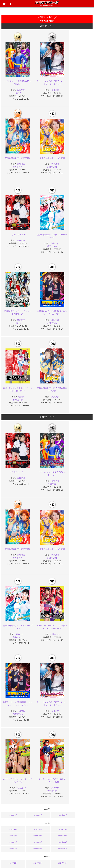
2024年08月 (12, 710)
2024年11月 (35, 703)
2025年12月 (12, 676)
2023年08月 (12, 737)
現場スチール (23, 855)
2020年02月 (59, 825)
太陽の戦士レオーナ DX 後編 (78, 77)
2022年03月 (35, 770)
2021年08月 (12, 791)
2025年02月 (59, 689)
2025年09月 (82, 676)
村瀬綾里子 (78, 243)
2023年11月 (35, 730)
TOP (19, 842)
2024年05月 (82, 710)
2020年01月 (82, 825)
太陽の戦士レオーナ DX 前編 (16, 154)
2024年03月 (35, 716)
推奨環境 (21, 847)
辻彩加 (81, 240)
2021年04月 (12, 797)
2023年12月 (12, 730)
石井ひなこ (81, 163)
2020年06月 (59, 818)
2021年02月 (59, 797)
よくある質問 (54, 844)
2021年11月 (35, 785)
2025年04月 (12, 689)
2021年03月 (35, 797)
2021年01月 (82, 797)
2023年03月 (35, 743)
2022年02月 (59, 770)
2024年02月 (59, 716)
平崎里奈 (16, 89)
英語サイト (53, 850)
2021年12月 (12, 785)
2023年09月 (82, 730)
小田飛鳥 (50, 240)
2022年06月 (59, 764)
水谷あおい (81, 554)
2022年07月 (35, 764)
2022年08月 (12, 764)
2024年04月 (12, 716)
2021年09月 (82, 785)
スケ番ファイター (47, 154)
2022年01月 (82, 770)
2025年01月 (82, 689)
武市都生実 (16, 634)
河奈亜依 (19, 631)
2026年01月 (59, 662)
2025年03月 (35, 689)
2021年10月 (59, 785)
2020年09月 (82, 812)
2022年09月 (82, 757)
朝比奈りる (81, 477)
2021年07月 (35, 791)
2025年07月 (35, 683)
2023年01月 (82, 743)
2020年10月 (59, 812)
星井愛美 (19, 240)
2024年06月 (59, 710)
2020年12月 (12, 812)
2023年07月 (35, 737)
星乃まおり (78, 166)
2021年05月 (82, 791)
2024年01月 (82, 716)
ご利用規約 (37, 842)
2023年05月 (82, 737)
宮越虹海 (50, 160)
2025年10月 (59, 676)
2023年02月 (59, 743)
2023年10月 (59, 730)
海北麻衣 (50, 86)
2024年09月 (82, 703)
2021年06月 (59, 791)
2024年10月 (59, 703)
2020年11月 (35, 812)
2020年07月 (35, 818)
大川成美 (81, 83)
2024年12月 (12, 703)
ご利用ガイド (23, 844)
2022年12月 (12, 757)
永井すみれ (78, 86)
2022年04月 (12, 770)
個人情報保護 (38, 850)
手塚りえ (16, 243)
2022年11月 (35, 757)
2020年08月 (12, 818)
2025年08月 (12, 683)
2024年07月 (35, 710)
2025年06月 (59, 683)
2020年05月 (82, 818)
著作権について (39, 852)
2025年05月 (82, 683)
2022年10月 (59, 757)
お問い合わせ (54, 847)
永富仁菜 (19, 86)
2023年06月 (59, 737)
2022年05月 (82, 764)
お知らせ (52, 842)
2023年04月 (12, 743)
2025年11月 (35, 676)
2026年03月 (12, 662)
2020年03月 (35, 825)
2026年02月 (35, 662)
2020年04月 (12, 825)
